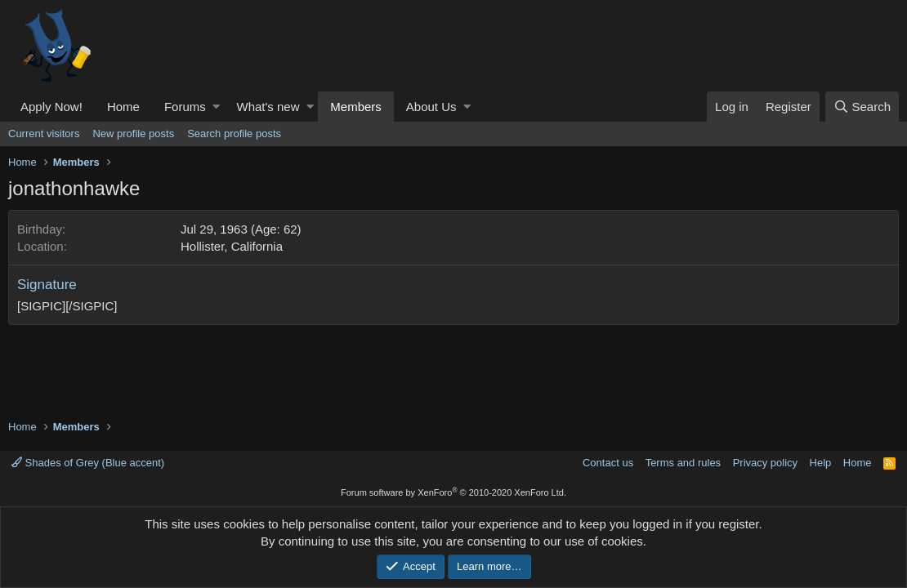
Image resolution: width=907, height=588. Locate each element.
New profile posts (133, 134)
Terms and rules (683, 463)
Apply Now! (51, 107)
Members (356, 107)
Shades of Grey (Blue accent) (88, 463)
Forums (185, 107)
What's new (268, 107)
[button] (216, 107)
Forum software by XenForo (453, 492)
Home (123, 107)
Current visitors (44, 134)
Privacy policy (765, 463)
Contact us (608, 463)
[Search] (862, 107)
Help (821, 463)
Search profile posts (234, 134)
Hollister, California (232, 246)
